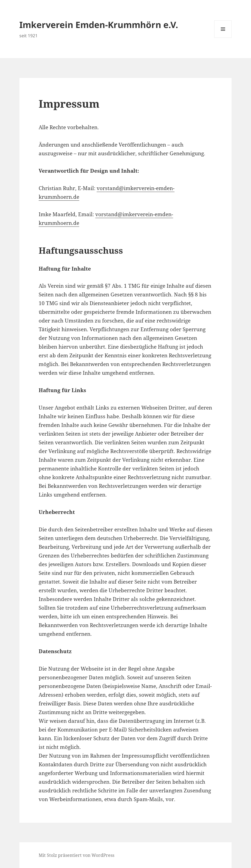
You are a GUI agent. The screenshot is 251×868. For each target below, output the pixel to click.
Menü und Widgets (223, 38)
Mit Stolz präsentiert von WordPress (76, 855)
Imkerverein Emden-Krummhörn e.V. (99, 25)
